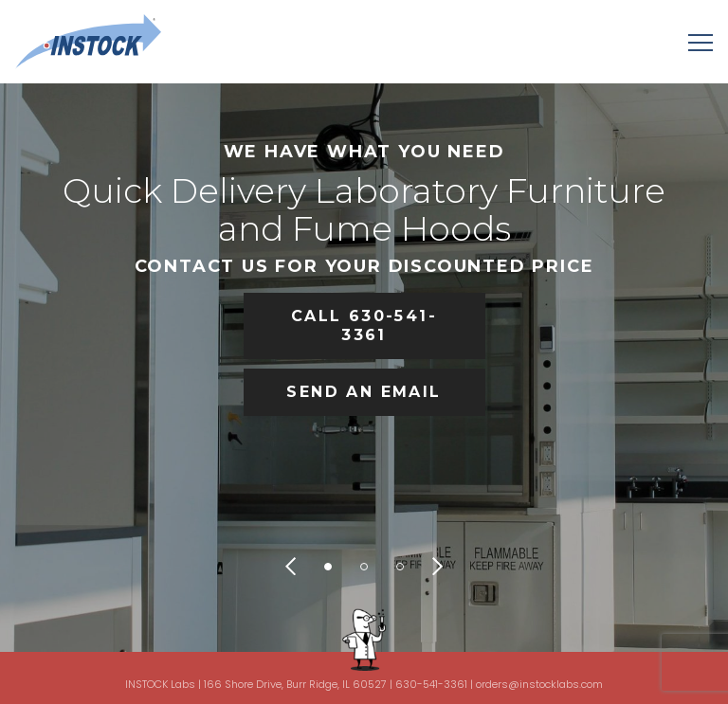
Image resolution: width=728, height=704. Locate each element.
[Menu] (701, 42)
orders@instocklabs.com (539, 684)
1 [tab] (328, 567)
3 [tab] (400, 567)
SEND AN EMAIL (364, 392)
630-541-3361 (431, 684)
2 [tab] (364, 567)
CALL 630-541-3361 (364, 325)
